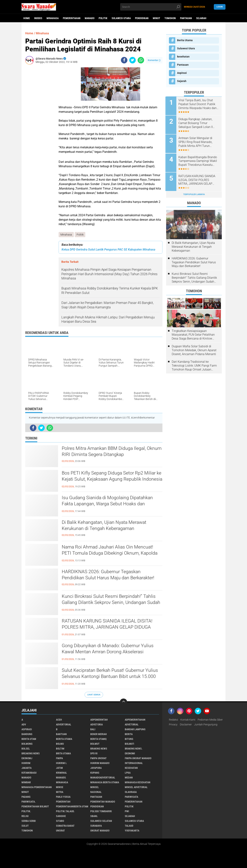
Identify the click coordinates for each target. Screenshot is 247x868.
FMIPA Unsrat (98, 758)
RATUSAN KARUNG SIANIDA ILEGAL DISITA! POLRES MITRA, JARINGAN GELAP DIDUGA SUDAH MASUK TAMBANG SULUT (108, 627)
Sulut (25, 826)
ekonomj (27, 758)
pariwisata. (29, 802)
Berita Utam (29, 739)
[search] (151, 7)
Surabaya (96, 826)
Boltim (60, 749)
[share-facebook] (124, 60)
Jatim (59, 768)
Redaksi (173, 720)
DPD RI (94, 754)
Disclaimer (186, 725)
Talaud (129, 826)
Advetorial (132, 725)
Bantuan (61, 734)
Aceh (59, 720)
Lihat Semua (94, 695)
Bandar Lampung (135, 729)
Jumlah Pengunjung (206, 725)
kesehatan (183, 57)
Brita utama (63, 754)
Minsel (95, 787)
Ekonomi (130, 754)
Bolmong (27, 744)
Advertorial (64, 725)
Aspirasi (182, 73)
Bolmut (95, 744)
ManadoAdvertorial (103, 778)
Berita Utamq (98, 739)
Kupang (95, 773)
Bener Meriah (99, 734)
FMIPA (59, 758)
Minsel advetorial (136, 787)
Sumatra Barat (65, 826)
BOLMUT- (130, 744)
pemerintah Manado (103, 802)
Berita (129, 734)
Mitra (60, 792)
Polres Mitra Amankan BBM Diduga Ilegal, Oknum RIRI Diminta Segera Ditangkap (105, 451)
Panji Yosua (63, 797)
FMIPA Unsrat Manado (138, 758)
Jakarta (27, 768)
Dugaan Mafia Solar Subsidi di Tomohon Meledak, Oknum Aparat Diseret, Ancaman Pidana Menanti (194, 349)
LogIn (220, 7)
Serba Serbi (29, 821)
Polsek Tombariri (101, 811)
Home (27, 18)
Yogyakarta (132, 831)
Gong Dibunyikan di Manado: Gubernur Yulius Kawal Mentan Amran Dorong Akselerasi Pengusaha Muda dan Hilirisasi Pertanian (109, 652)
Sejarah (201, 18)
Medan (129, 778)
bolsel (26, 749)
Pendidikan (142, 18)
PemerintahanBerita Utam (72, 807)
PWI (127, 811)
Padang (26, 797)
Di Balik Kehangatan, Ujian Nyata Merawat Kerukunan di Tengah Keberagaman (105, 525)
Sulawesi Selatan (101, 821)
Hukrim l (61, 763)
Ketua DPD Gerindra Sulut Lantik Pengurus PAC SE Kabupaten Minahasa (108, 249)
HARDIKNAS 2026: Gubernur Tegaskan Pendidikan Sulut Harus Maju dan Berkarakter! (109, 575)
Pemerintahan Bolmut (35, 807)
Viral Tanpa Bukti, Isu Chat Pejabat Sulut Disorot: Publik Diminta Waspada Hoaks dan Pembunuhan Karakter (198, 104)
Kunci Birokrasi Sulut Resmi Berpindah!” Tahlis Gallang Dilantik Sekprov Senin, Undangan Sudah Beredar (110, 602)
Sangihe (61, 816)
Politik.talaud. (65, 811)
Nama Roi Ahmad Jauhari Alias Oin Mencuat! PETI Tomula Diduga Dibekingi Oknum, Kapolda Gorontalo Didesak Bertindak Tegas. (111, 553)
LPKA (128, 773)
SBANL (94, 816)
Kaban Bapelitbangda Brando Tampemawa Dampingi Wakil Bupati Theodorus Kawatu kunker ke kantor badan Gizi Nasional (198, 160)
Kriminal (61, 773)
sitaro (60, 821)
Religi (25, 816)
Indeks (38, 18)
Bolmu (60, 744)
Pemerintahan (72, 18)
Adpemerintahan (135, 720)
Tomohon (170, 18)
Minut (157, 18)
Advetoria (97, 725)
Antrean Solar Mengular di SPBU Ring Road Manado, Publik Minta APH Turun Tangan (196, 142)
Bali (93, 729)
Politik (103, 18)
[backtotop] (124, 702)
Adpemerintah (99, 720)
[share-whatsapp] (141, 60)
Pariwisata (131, 797)
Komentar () (154, 60)
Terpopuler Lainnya (194, 193)
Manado (90, 18)
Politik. (26, 811)
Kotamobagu (29, 773)
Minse (60, 787)
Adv (24, 725)
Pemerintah (63, 802)
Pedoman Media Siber (210, 720)
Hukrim (26, 763)
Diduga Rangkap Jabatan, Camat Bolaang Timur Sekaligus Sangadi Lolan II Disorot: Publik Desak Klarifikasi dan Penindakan (197, 123)
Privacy (173, 725)
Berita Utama (185, 40)
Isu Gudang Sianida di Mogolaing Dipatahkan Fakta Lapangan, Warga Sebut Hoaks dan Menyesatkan (108, 504)
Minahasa (53, 18)
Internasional (134, 763)
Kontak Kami (188, 720)
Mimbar (26, 783)
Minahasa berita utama (105, 783)
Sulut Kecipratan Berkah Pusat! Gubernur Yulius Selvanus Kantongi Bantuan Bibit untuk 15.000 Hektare (111, 676)
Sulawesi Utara (121, 18)
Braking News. (134, 749)
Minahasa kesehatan (138, 783)
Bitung (129, 739)
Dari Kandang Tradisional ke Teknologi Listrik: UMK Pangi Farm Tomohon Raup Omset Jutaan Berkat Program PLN (194, 365)
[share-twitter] (132, 60)
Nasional (96, 792)
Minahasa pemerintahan (37, 787)
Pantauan (186, 18)
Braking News (99, 749)
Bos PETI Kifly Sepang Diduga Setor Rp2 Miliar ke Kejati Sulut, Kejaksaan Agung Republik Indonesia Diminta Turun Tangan (110, 479)
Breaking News (31, 754)
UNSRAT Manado (100, 831)
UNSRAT (60, 831)
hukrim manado (100, 763)
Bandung (27, 734)
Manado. (61, 778)
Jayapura (96, 768)
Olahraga (131, 792)
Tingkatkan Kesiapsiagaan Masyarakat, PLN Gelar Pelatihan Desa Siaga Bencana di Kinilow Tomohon (193, 334)
